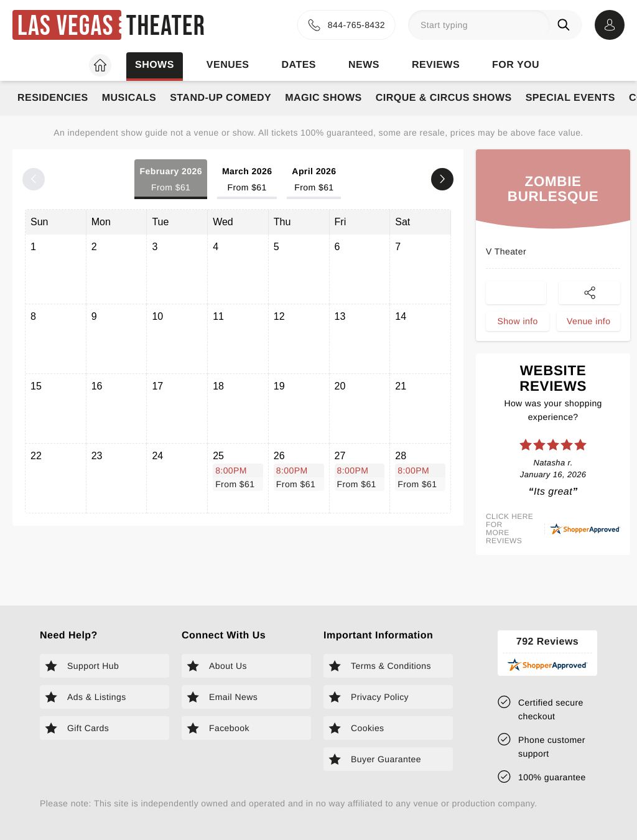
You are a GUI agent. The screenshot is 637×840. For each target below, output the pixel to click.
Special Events (570, 98)
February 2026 (170, 180)
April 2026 (314, 180)
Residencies (53, 98)
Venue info (588, 321)
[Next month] (442, 179)
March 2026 (247, 180)
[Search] (566, 25)
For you (516, 65)
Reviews (436, 65)
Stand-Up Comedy (221, 98)
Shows (155, 65)
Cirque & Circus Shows (444, 98)
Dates (299, 65)
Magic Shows (323, 98)
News (364, 65)
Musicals (129, 98)
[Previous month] (34, 179)
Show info (517, 321)
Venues (228, 65)
